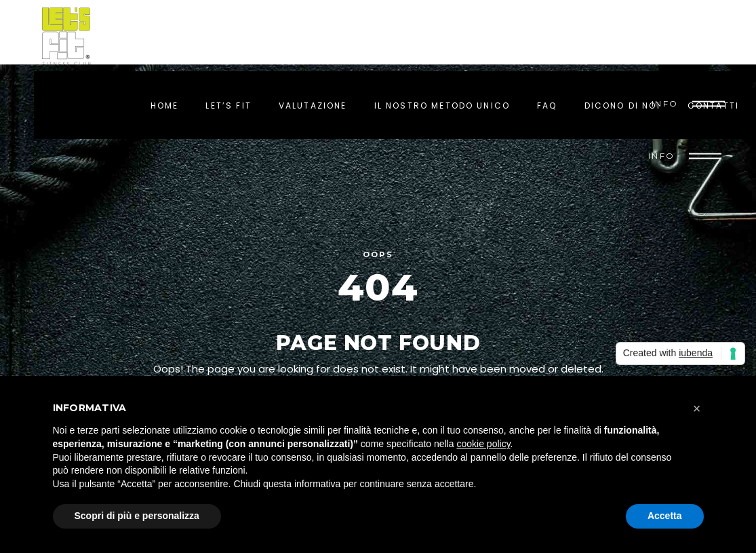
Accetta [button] (665, 516)
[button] (697, 408)
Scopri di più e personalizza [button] (137, 516)
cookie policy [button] (483, 444)
